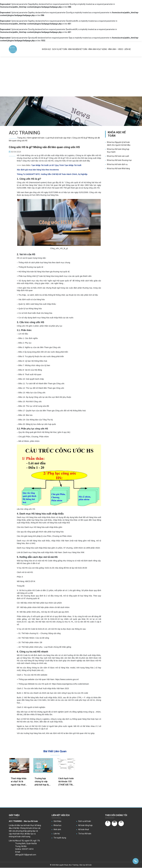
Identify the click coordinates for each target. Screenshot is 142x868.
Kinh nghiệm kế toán (78, 49)
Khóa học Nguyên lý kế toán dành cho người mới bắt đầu (119, 144)
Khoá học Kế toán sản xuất (118, 156)
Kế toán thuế (84, 829)
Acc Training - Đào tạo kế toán (80, 865)
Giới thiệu (57, 821)
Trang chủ (21, 138)
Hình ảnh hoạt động (98, 49)
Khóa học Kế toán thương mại (119, 160)
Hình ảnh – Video (116, 49)
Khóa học (47, 49)
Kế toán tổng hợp (85, 825)
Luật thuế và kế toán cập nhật (58, 138)
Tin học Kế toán (85, 834)
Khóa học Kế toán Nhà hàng (118, 168)
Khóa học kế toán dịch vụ (117, 164)
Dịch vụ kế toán (60, 49)
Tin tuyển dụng (60, 838)
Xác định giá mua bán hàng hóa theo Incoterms (38, 170)
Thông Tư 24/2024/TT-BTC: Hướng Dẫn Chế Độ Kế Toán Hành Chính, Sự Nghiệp (52, 174)
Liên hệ (127, 49)
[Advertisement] (71, 76)
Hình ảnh (57, 829)
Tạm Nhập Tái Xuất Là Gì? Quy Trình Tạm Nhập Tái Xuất (56, 165)
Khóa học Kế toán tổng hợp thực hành (118, 151)
